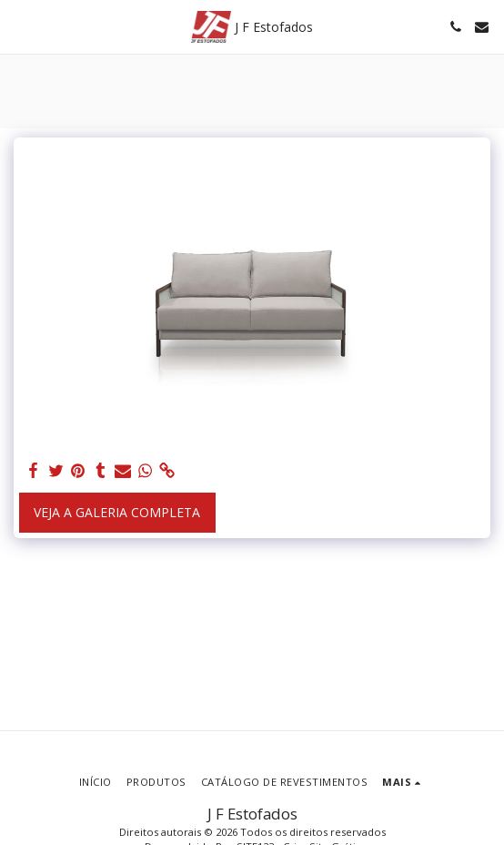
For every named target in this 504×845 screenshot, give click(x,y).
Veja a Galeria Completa (117, 512)
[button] (20, 26)
